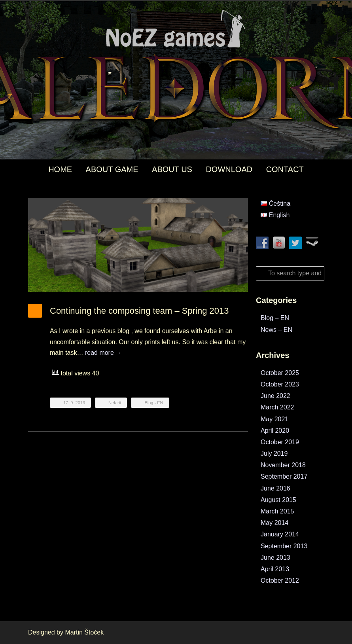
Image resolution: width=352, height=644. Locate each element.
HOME (60, 169)
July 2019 (274, 454)
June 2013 (275, 558)
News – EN (276, 330)
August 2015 (278, 500)
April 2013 (275, 569)
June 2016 (275, 488)
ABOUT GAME (112, 169)
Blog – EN (275, 318)
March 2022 (277, 407)
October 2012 (280, 581)
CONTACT (285, 169)
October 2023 (280, 384)
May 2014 (274, 523)
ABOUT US (172, 169)
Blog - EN (154, 403)
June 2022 (275, 396)
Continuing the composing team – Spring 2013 (139, 311)
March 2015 (277, 511)
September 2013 (284, 546)
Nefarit (115, 403)
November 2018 (283, 465)
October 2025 (280, 373)
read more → (103, 353)
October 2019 (280, 442)
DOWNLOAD (229, 169)
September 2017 (284, 476)
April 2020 (275, 431)
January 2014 (280, 534)
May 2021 (274, 419)
